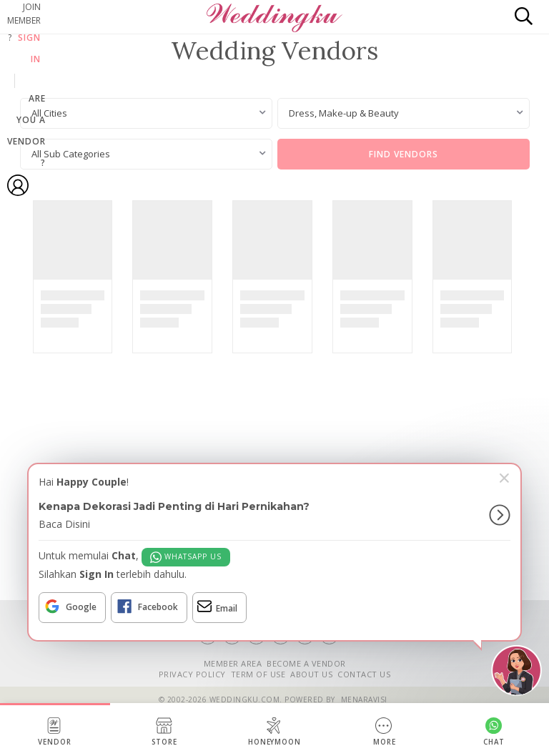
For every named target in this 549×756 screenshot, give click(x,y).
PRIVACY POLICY (192, 674)
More (385, 732)
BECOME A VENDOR (306, 663)
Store (164, 732)
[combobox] (146, 113)
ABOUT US (311, 674)
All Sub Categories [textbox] (71, 154)
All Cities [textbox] (49, 113)
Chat (494, 732)
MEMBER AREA (233, 663)
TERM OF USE (258, 674)
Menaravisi (364, 699)
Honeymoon (275, 732)
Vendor (55, 732)
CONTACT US (364, 674)
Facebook (147, 607)
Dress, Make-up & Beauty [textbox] (344, 113)
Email (217, 606)
